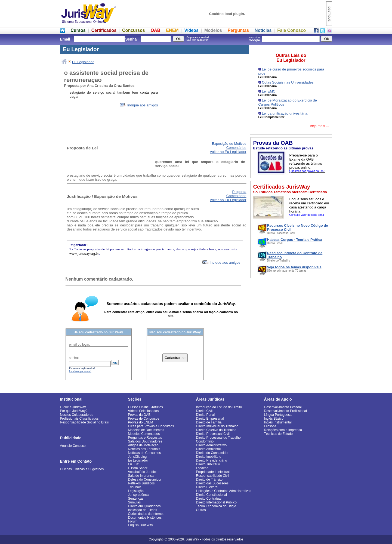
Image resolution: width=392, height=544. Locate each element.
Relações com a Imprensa (283, 430)
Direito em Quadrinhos (144, 506)
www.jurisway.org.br (84, 253)
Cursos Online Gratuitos (146, 407)
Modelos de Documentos (146, 430)
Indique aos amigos (139, 105)
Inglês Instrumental (278, 422)
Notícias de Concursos (145, 453)
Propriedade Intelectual (213, 472)
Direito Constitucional (212, 495)
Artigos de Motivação (143, 445)
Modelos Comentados (144, 434)
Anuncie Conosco (73, 446)
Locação (202, 468)
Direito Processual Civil (213, 434)
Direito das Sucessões (212, 483)
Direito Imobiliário (209, 457)
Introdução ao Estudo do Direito (219, 407)
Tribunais (135, 487)
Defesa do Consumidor (145, 480)
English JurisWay (141, 525)
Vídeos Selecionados (143, 411)
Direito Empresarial (210, 419)
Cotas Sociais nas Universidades (288, 82)
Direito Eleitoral (207, 487)
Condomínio (205, 441)
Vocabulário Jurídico (143, 472)
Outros (201, 510)
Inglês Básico (274, 419)
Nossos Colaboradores (77, 415)
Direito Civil (204, 411)
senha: (74, 358)
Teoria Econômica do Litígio (216, 506)
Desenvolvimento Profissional (285, 411)
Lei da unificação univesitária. (285, 113)
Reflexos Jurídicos (141, 483)
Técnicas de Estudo (278, 434)
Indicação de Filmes (143, 510)
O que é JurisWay (73, 407)
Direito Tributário (208, 464)
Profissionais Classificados (79, 419)
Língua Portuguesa (278, 415)
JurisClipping (138, 457)
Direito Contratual (209, 499)
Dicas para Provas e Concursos (151, 426)
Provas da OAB (139, 415)
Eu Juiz (133, 464)
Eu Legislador (83, 62)
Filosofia (270, 426)
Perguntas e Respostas (145, 438)
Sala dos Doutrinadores (145, 441)
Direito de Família (209, 422)
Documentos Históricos (145, 518)
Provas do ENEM (141, 422)
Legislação (136, 491)
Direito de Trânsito (209, 480)
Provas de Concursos (144, 419)
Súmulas (135, 502)
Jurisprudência (139, 495)
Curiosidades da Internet (146, 514)
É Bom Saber (138, 468)
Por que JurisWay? (74, 411)
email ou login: (80, 345)
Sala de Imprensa (141, 476)
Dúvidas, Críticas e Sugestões (82, 469)
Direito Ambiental (209, 449)
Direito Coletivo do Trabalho (216, 430)
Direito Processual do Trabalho (218, 438)
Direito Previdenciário (212, 460)
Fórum (133, 521)
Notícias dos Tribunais (144, 449)
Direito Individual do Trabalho (217, 426)
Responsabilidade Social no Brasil (85, 422)
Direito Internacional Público (216, 502)
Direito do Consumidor (212, 453)
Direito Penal (206, 415)
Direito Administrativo (212, 445)
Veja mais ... (320, 126)
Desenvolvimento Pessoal (283, 407)
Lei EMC (269, 91)
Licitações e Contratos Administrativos (224, 491)
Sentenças (136, 499)
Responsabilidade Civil (213, 476)
